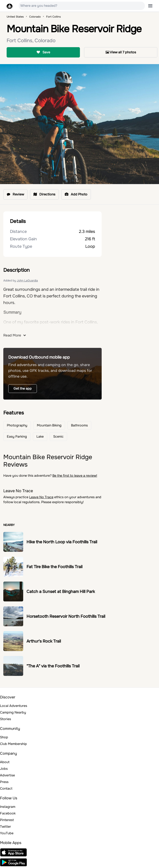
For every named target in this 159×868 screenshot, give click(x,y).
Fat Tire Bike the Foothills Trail (54, 567)
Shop (4, 737)
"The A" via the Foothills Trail (53, 666)
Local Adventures (14, 706)
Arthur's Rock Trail (44, 641)
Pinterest (7, 820)
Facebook (8, 813)
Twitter (5, 827)
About (5, 762)
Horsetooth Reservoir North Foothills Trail (66, 616)
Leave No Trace (41, 497)
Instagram (8, 807)
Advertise (7, 775)
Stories (5, 719)
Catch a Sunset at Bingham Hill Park (61, 592)
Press (4, 782)
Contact (6, 788)
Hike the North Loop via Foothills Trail (62, 542)
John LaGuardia (27, 280)
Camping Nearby (13, 712)
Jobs (4, 769)
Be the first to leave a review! (75, 476)
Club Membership (13, 744)
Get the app (23, 389)
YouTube (7, 833)
